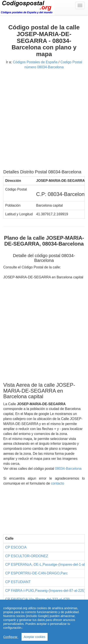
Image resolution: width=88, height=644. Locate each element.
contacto (58, 483)
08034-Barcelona (68, 469)
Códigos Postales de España (35, 62)
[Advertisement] (44, 121)
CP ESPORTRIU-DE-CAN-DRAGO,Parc (36, 573)
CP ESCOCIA (16, 547)
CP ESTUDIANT (18, 582)
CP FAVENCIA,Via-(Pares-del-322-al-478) (38, 599)
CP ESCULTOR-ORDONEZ (27, 556)
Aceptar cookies (35, 637)
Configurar (11, 637)
